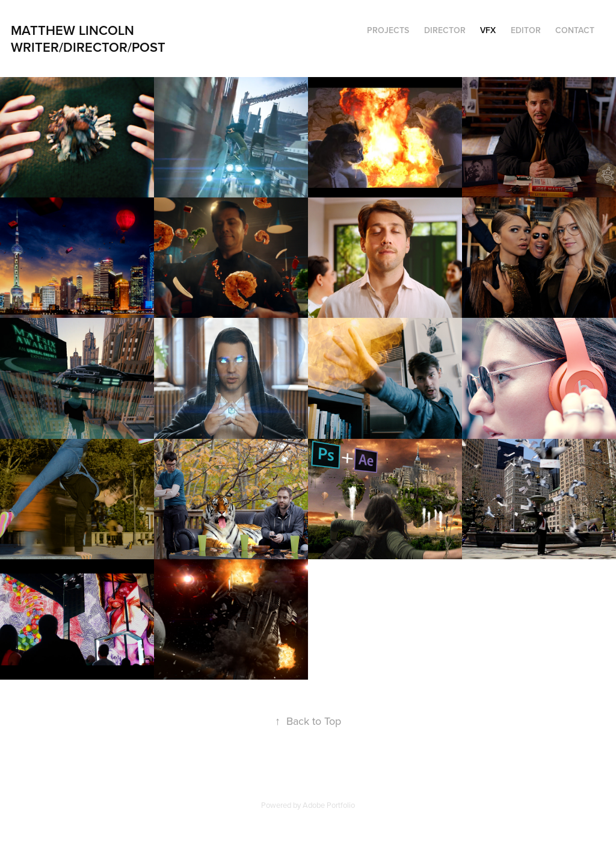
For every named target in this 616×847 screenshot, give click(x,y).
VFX (488, 30)
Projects (388, 30)
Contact (575, 30)
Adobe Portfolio (329, 805)
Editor (526, 30)
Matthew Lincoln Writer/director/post (92, 39)
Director (445, 30)
